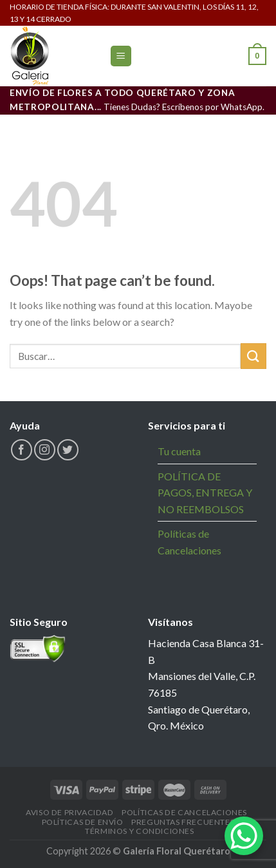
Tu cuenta (179, 451)
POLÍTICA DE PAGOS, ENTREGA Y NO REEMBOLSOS (205, 493)
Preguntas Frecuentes (183, 822)
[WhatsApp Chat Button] (244, 836)
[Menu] (121, 56)
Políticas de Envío (83, 822)
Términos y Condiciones (139, 831)
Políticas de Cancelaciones (189, 542)
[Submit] (253, 356)
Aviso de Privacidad (70, 812)
